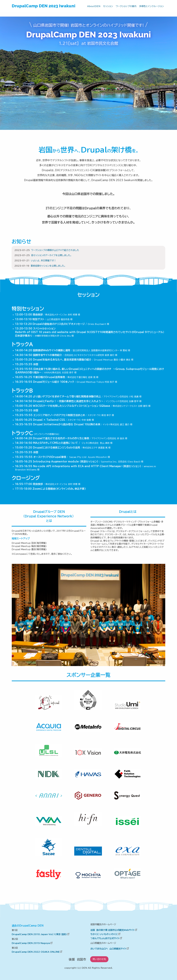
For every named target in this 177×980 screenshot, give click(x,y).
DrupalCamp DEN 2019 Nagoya (32, 943)
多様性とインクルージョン (151, 6)
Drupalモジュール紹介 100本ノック (54, 382)
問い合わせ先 (99, 959)
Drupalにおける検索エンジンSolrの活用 (56, 448)
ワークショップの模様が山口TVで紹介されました (55, 250)
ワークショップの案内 (126, 6)
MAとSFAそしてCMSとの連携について (56, 443)
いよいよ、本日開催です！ (43, 261)
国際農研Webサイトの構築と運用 (52, 350)
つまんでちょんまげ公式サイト (107, 938)
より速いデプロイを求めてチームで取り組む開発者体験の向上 (67, 396)
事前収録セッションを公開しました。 (48, 266)
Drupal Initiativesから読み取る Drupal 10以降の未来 (67, 424)
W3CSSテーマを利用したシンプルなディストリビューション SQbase (72, 406)
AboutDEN (94, 6)
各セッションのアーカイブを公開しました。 (51, 255)
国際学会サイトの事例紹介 (47, 355)
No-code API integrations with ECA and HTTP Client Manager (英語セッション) (87, 466)
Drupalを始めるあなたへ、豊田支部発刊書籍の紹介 (62, 360)
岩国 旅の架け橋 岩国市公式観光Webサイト (114, 930)
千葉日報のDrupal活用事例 (49, 377)
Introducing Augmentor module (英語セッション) (66, 461)
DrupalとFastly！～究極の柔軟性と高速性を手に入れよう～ (68, 401)
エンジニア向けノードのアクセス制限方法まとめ (59, 415)
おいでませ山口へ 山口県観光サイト (110, 949)
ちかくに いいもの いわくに (106, 934)
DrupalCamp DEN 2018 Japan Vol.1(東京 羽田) (41, 934)
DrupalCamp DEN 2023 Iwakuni (44, 6)
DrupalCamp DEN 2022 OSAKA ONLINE (37, 952)
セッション (108, 6)
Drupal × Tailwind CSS (49, 420)
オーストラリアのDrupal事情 (50, 457)
